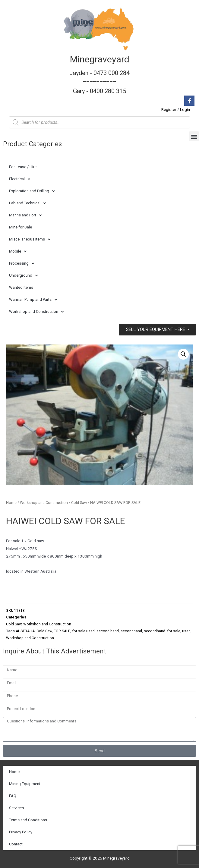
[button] (194, 136)
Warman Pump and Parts (33, 300)
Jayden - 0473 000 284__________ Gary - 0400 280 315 (99, 82)
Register (169, 109)
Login (185, 109)
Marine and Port (25, 215)
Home (11, 503)
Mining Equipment (25, 784)
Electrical (20, 179)
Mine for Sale (21, 227)
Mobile (18, 252)
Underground (23, 276)
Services (16, 808)
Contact (16, 844)
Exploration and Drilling (32, 191)
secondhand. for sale (162, 631)
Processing (22, 264)
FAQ (13, 796)
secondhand (131, 631)
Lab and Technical (27, 203)
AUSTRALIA (25, 631)
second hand (108, 631)
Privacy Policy (21, 832)
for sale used (83, 631)
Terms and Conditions (28, 820)
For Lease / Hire (23, 167)
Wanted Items (21, 287)
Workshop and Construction (36, 312)
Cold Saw (79, 503)
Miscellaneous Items (30, 239)
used (186, 631)
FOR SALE (62, 631)
